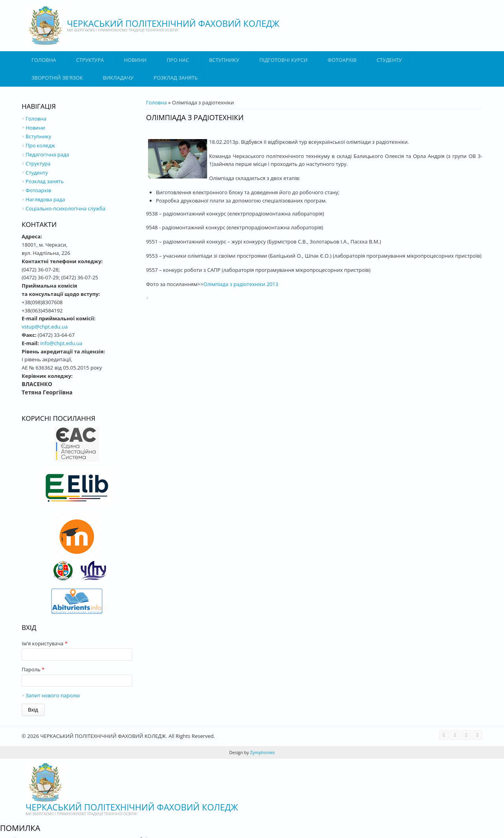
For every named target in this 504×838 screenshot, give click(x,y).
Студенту (389, 60)
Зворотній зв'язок (57, 78)
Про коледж (40, 145)
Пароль (33, 669)
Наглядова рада (45, 199)
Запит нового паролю (53, 695)
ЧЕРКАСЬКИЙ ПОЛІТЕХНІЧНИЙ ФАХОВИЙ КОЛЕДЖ (173, 23)
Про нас (178, 60)
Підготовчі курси (283, 60)
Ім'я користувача (45, 643)
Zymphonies (262, 752)
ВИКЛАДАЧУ (118, 78)
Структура (90, 60)
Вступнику (38, 136)
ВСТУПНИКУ (224, 60)
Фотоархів (342, 60)
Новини (135, 60)
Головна (44, 60)
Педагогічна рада (47, 154)
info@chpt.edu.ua (61, 343)
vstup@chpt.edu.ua (45, 327)
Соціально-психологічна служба (66, 208)
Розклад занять (176, 78)
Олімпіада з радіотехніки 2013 (241, 284)
